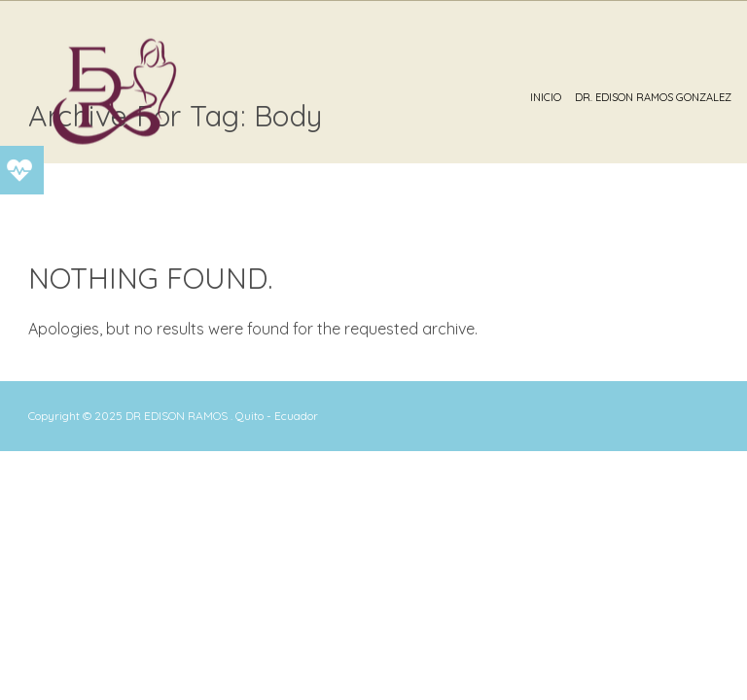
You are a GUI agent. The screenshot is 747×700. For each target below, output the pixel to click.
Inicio (546, 97)
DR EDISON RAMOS (177, 416)
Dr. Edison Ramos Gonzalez (653, 97)
